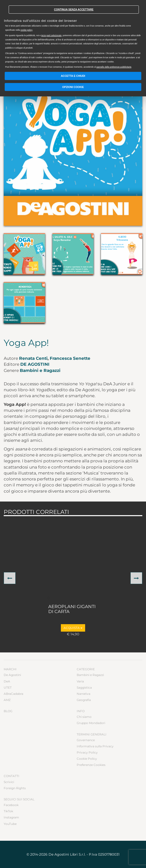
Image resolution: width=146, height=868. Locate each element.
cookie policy (26, 30)
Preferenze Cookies (91, 765)
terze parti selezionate (51, 35)
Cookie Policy (87, 759)
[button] (10, 578)
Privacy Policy (87, 752)
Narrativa (84, 694)
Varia (80, 681)
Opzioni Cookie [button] (73, 87)
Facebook (11, 805)
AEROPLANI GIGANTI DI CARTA (72, 609)
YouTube (10, 824)
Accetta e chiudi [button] (73, 76)
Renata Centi (33, 358)
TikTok (8, 811)
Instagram (11, 817)
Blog (8, 711)
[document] (73, 35)
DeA (7, 681)
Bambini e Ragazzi (40, 370)
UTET (8, 687)
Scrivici (9, 782)
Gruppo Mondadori (91, 723)
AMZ (7, 700)
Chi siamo (84, 717)
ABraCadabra (13, 694)
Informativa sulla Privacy (95, 746)
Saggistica (84, 687)
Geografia (84, 700)
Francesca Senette (70, 358)
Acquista (73, 628)
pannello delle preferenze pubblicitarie (114, 67)
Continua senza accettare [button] (74, 9)
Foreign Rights (15, 788)
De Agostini (35, 364)
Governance (86, 740)
